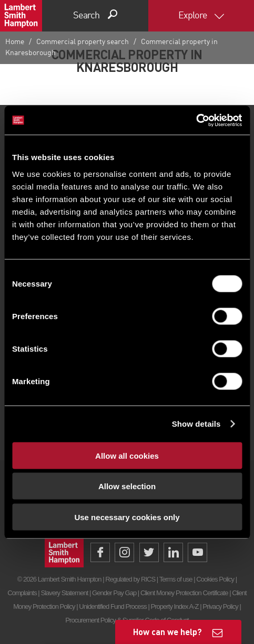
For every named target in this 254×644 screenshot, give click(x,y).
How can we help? (167, 632)
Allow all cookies (127, 455)
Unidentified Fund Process (113, 606)
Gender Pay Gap (114, 593)
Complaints (22, 593)
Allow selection (127, 486)
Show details (196, 424)
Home (15, 42)
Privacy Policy (220, 606)
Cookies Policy (215, 579)
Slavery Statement (64, 593)
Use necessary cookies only (127, 517)
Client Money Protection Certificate (184, 593)
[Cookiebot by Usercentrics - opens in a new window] (196, 120)
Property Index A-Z (174, 606)
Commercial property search (83, 42)
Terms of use (176, 579)
